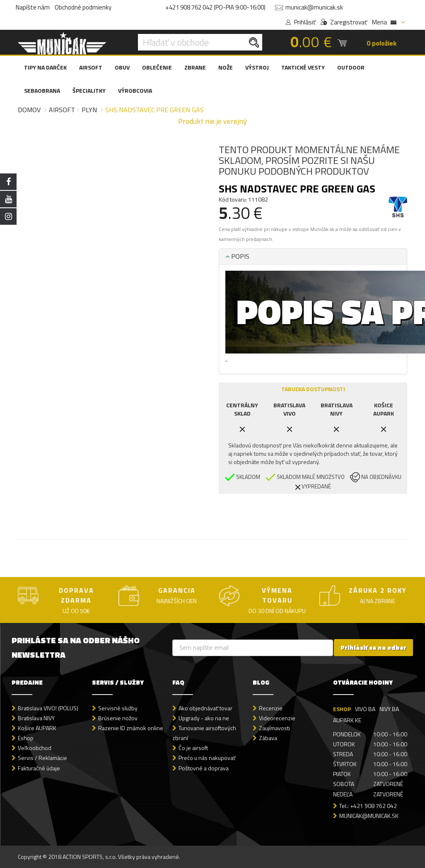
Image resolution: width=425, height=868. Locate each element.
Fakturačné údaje (39, 768)
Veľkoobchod (35, 748)
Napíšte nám (33, 7)
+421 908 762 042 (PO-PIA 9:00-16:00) (215, 7)
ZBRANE (195, 67)
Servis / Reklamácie (42, 758)
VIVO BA (365, 709)
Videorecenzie (277, 718)
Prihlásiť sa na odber (373, 648)
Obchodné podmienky (83, 7)
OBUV (122, 67)
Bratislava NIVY (36, 718)
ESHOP (342, 709)
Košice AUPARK (37, 728)
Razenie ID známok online (131, 728)
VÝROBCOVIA (135, 90)
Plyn (89, 110)
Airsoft (62, 110)
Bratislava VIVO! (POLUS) (48, 708)
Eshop (26, 738)
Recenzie (271, 708)
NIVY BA (389, 709)
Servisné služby (118, 708)
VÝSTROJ (257, 67)
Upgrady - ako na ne (204, 718)
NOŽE (226, 67)
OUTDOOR (351, 67)
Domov (29, 110)
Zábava (268, 738)
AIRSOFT (91, 67)
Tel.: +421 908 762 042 (368, 806)
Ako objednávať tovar (205, 708)
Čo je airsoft (193, 748)
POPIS (237, 256)
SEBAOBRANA (42, 90)
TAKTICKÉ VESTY (303, 67)
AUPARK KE (347, 720)
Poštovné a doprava (204, 768)
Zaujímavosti (274, 728)
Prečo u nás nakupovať (207, 758)
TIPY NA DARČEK (45, 67)
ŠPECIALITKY (89, 90)
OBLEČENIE (157, 67)
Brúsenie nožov (118, 718)
